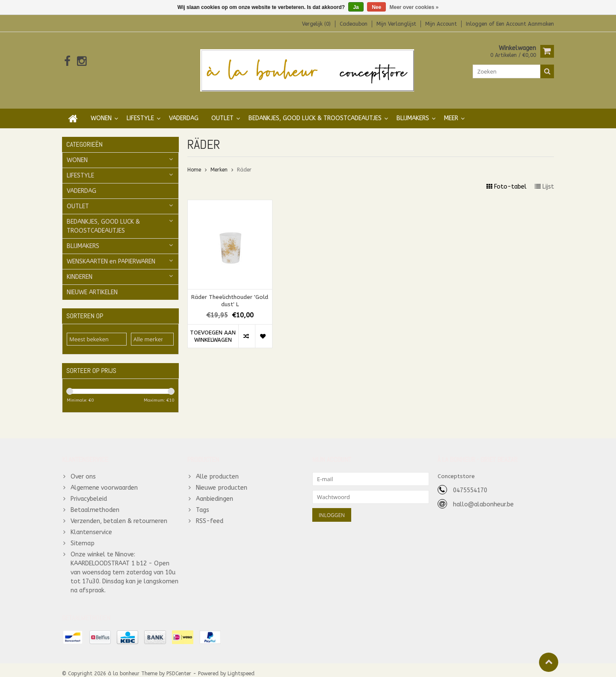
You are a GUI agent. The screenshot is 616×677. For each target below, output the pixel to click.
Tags (203, 502)
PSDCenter (179, 667)
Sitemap (83, 536)
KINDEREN (80, 268)
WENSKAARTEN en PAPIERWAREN (111, 253)
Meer (451, 110)
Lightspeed (241, 667)
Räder (244, 161)
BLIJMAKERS (413, 110)
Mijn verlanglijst (396, 24)
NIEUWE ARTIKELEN (92, 284)
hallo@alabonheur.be (483, 497)
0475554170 (470, 483)
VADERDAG (184, 110)
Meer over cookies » (414, 7)
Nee (376, 7)
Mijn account (441, 24)
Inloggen (477, 24)
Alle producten (217, 469)
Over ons (83, 469)
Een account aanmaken (525, 24)
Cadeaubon (354, 24)
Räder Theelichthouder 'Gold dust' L (230, 292)
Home (194, 161)
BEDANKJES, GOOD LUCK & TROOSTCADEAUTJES (315, 110)
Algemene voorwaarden (104, 480)
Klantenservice (91, 525)
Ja (356, 7)
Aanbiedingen (215, 491)
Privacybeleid (89, 491)
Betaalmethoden (95, 502)
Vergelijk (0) (316, 24)
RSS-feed (210, 513)
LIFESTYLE (140, 110)
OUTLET (222, 110)
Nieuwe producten (222, 480)
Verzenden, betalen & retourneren (119, 513)
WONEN (101, 110)
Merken (219, 161)
